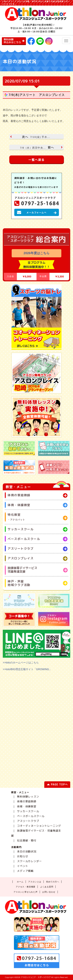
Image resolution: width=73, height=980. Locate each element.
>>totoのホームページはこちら (21, 663)
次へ (31, 137)
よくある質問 (47, 887)
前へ (41, 147)
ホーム (20, 882)
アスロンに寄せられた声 (26, 892)
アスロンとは (35, 882)
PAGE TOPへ (57, 785)
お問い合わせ (49, 892)
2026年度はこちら (36, 253)
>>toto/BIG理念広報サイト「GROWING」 (27, 669)
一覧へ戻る (36, 160)
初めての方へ (53, 882)
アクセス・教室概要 (26, 887)
